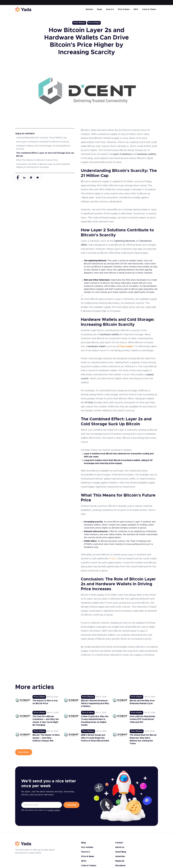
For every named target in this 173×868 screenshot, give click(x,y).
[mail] (38, 178)
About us (120, 847)
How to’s (110, 9)
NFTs (136, 9)
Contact (119, 843)
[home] (23, 10)
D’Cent (113, 559)
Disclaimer (120, 866)
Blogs (100, 9)
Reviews (89, 9)
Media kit (120, 861)
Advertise (120, 856)
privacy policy (54, 810)
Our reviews (87, 847)
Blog (83, 843)
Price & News (124, 9)
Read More (24, 752)
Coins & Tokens (149, 9)
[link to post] (38, 701)
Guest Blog (121, 852)
